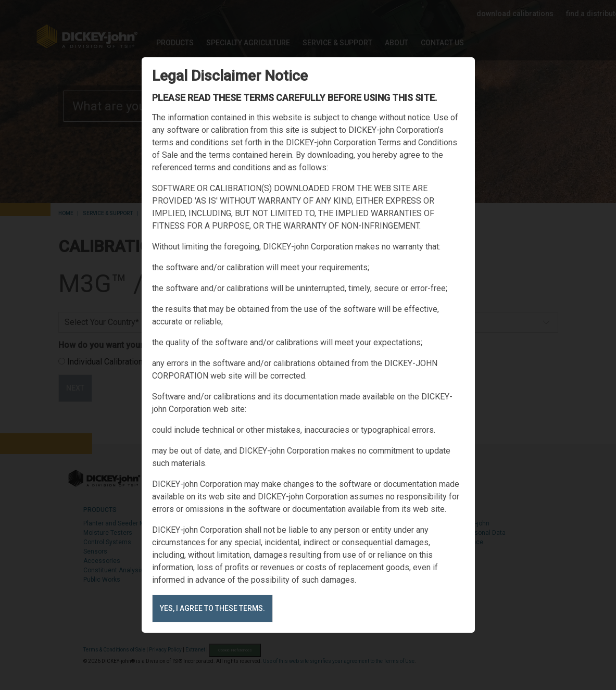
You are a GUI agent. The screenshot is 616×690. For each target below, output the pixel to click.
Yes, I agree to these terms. (212, 608)
